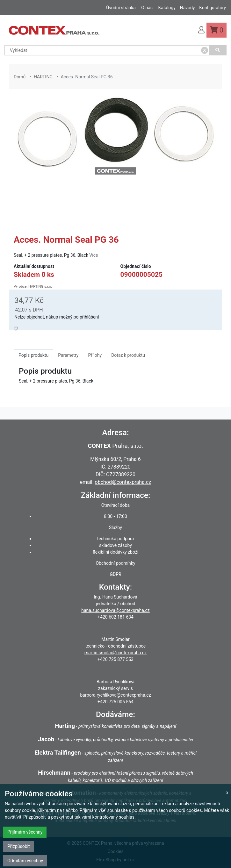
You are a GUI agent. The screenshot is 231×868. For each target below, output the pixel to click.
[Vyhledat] (218, 50)
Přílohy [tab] (95, 355)
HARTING (43, 77)
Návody (188, 8)
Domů (20, 77)
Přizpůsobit (19, 846)
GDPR (115, 574)
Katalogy (167, 8)
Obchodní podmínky (115, 563)
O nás (147, 8)
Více (94, 255)
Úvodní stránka (121, 8)
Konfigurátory (213, 8)
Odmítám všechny (25, 861)
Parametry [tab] (68, 355)
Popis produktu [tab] (33, 355)
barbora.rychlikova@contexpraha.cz (115, 695)
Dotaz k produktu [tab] (128, 355)
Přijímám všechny (25, 832)
